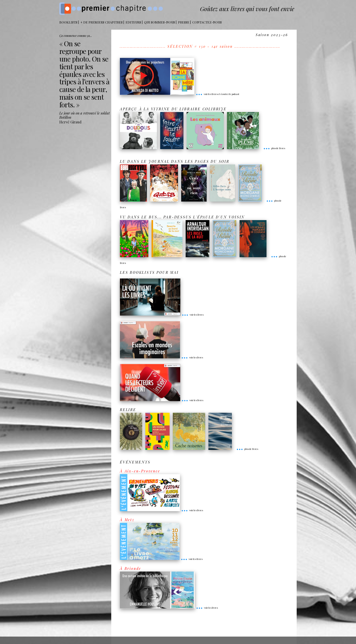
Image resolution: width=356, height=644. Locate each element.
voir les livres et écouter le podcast (218, 94)
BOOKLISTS (68, 22)
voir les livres (193, 315)
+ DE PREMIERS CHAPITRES (101, 22)
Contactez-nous (207, 22)
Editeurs (133, 22)
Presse (184, 22)
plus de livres (274, 148)
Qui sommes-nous (160, 22)
